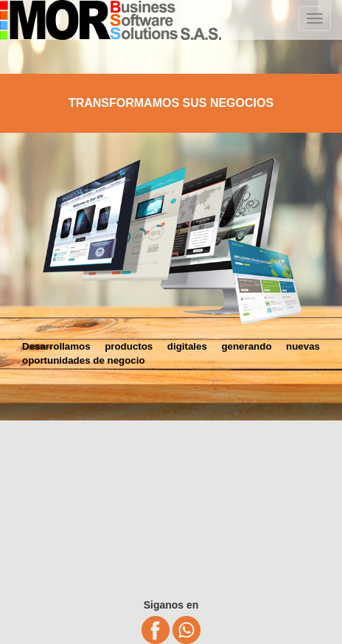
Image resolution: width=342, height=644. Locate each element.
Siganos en (171, 605)
